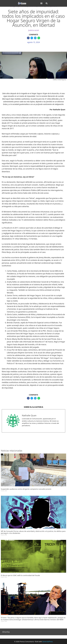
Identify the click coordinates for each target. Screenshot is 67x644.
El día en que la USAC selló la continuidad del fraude (20, 575)
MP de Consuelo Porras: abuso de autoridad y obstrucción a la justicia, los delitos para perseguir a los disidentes (33, 532)
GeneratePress (48, 642)
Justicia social (33, 30)
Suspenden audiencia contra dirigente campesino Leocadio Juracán (26, 489)
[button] (41, 3)
